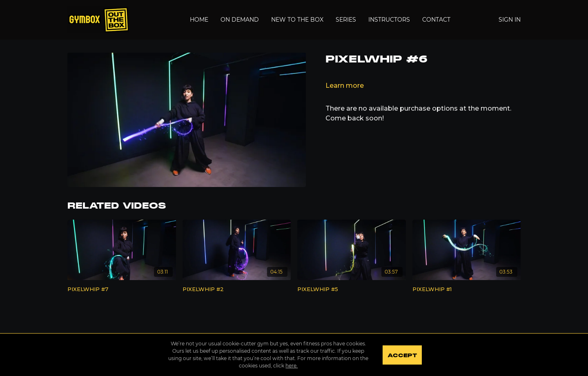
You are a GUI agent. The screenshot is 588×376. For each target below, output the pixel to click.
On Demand (240, 20)
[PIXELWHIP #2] (237, 289)
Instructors (389, 20)
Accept (402, 356)
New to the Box (297, 20)
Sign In (510, 20)
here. (292, 366)
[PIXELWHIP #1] (467, 289)
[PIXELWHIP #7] (122, 289)
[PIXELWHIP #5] (352, 289)
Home (199, 20)
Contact (436, 20)
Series (346, 20)
